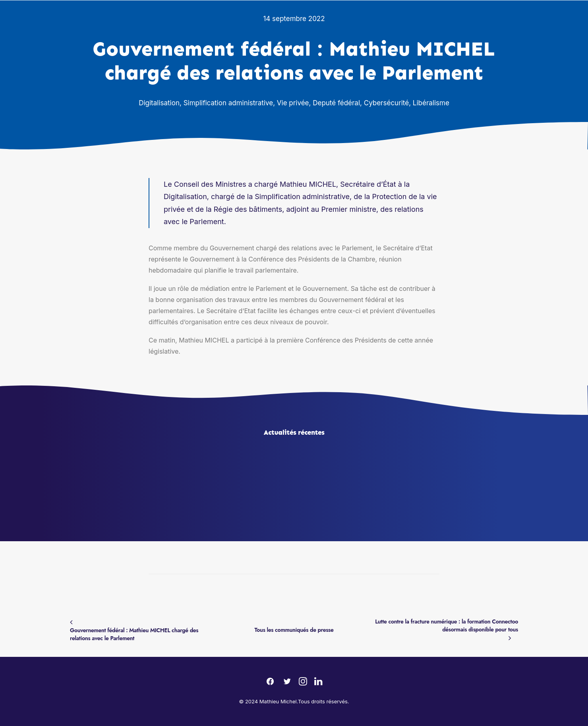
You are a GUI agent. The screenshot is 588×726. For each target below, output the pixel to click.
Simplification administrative (228, 103)
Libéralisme (431, 103)
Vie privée (293, 103)
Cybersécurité (386, 103)
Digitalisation (159, 103)
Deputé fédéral (336, 103)
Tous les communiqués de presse (294, 630)
